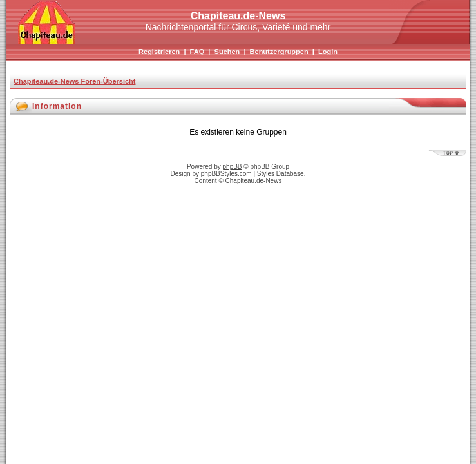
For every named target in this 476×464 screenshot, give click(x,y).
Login (328, 52)
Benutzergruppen (279, 52)
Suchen (227, 52)
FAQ (197, 52)
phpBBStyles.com (226, 174)
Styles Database (281, 174)
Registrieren (159, 52)
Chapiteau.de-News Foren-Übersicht (74, 81)
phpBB (233, 167)
